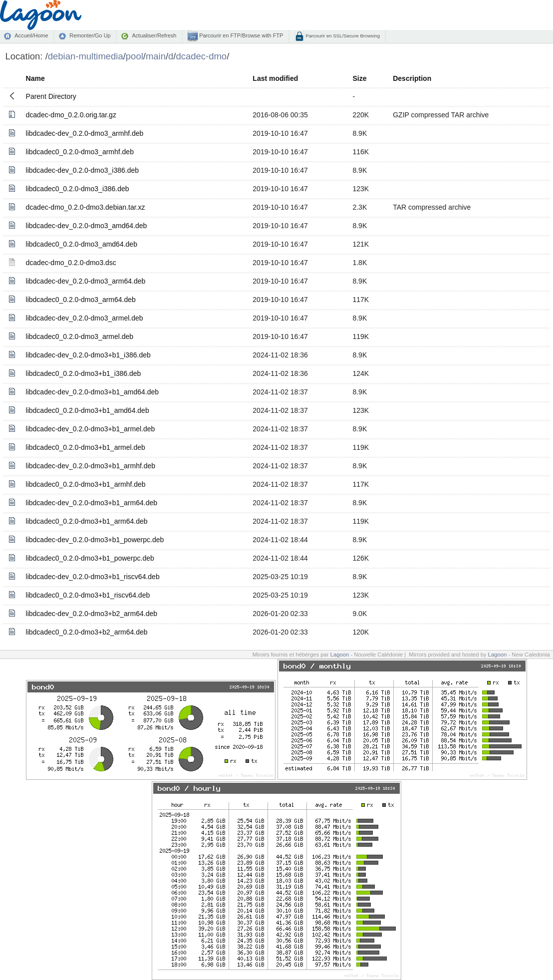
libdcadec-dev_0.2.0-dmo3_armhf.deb (85, 133)
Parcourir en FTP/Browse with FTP (240, 35)
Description (412, 78)
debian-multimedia (86, 56)
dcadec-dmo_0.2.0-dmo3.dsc (71, 263)
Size (359, 78)
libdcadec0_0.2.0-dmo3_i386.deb (78, 189)
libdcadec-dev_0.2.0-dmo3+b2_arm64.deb (92, 614)
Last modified (275, 78)
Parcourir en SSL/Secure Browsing (342, 36)
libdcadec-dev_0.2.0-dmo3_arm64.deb (86, 281)
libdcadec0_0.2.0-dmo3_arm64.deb (81, 300)
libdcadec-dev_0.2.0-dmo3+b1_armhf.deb (91, 466)
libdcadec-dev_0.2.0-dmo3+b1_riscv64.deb (93, 577)
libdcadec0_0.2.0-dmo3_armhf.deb (80, 152)
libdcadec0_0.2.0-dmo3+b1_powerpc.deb (90, 558)
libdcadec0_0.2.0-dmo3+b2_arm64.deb (87, 632)
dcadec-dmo (202, 56)
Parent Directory (51, 96)
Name (35, 78)
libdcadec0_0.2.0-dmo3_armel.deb (80, 336)
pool (135, 56)
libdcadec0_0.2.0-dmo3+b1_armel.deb (86, 447)
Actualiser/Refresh (154, 35)
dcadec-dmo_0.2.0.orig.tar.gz (71, 115)
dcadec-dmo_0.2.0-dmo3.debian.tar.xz (86, 207)
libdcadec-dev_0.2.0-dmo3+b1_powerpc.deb (95, 540)
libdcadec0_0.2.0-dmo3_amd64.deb (82, 244)
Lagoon (340, 654)
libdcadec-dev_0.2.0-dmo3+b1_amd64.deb (93, 392)
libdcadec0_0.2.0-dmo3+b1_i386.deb (84, 373)
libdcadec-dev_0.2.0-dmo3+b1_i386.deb (88, 355)
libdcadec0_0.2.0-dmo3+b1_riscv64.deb (88, 595)
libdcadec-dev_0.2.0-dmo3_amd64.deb (87, 226)
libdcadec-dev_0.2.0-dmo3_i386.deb (83, 170)
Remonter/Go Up (90, 35)
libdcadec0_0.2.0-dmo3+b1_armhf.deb (86, 484)
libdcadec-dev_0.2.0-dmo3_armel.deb (85, 318)
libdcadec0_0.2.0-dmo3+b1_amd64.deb (88, 410)
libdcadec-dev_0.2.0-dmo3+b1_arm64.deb (92, 503)
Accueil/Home (31, 35)
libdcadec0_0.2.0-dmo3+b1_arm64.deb (87, 521)
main (156, 56)
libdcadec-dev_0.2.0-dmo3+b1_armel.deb (91, 429)
